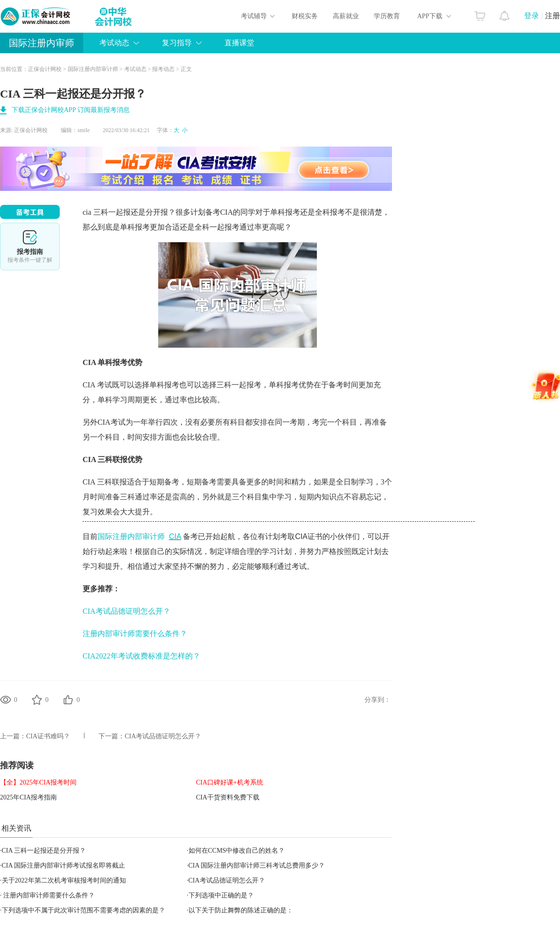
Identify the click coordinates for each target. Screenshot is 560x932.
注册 (553, 16)
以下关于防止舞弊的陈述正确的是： (241, 910)
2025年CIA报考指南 (28, 797)
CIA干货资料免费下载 (228, 797)
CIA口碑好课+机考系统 (230, 782)
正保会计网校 (45, 69)
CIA (175, 536)
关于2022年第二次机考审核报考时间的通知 (64, 880)
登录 (532, 16)
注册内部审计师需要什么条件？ (135, 634)
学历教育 (387, 16)
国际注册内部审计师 (93, 69)
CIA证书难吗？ (48, 736)
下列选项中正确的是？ (221, 895)
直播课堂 (239, 43)
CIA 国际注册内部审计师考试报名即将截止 (64, 865)
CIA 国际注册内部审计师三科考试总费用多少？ (257, 865)
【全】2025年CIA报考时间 (38, 782)
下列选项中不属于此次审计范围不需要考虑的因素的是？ (84, 910)
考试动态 (114, 43)
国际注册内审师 (42, 43)
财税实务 (305, 16)
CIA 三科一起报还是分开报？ (44, 851)
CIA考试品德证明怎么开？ (126, 611)
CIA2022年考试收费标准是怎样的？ (141, 656)
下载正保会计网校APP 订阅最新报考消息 (71, 110)
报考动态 (163, 69)
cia (87, 212)
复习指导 (177, 43)
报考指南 (30, 246)
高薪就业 (346, 16)
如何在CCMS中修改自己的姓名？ (237, 851)
